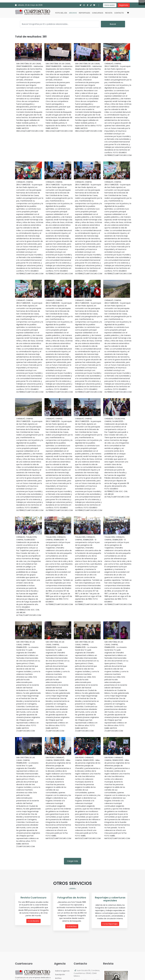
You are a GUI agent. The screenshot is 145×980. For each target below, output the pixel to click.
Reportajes (85, 13)
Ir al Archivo (72, 926)
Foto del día (61, 13)
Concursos (98, 13)
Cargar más (73, 861)
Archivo (73, 13)
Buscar (113, 24)
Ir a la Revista (33, 921)
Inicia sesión (110, 5)
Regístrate (124, 5)
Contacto (119, 13)
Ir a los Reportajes (110, 924)
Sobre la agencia (62, 971)
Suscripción (60, 974)
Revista (109, 13)
